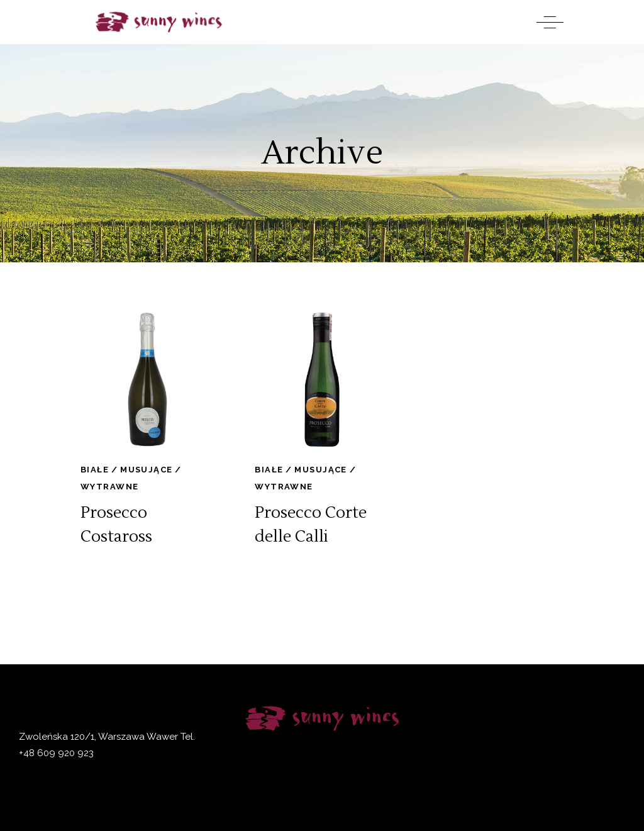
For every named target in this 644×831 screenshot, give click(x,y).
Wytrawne (109, 487)
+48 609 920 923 (56, 753)
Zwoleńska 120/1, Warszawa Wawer (98, 737)
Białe (95, 470)
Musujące (146, 470)
